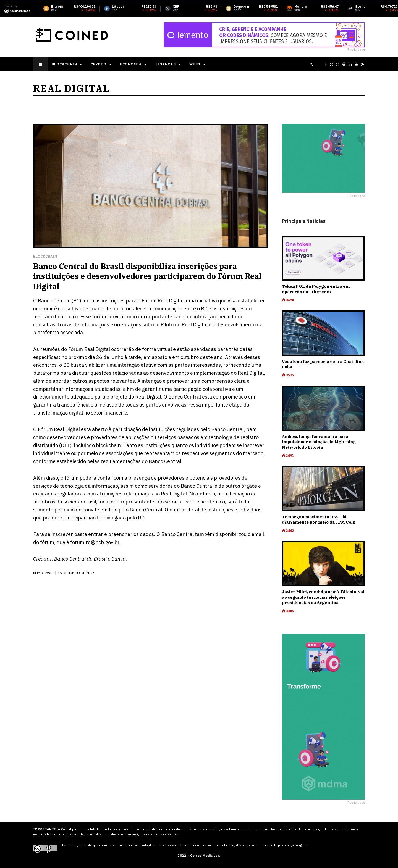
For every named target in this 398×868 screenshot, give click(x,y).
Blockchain (64, 64)
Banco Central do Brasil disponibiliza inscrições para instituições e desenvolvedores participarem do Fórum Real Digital (147, 276)
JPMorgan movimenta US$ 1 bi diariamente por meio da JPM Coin (319, 520)
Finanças (166, 64)
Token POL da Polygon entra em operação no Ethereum (316, 289)
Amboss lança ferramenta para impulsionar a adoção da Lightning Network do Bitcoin (319, 442)
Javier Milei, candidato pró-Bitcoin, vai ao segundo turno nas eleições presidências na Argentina (323, 597)
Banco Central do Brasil (80, 559)
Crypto (99, 64)
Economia (131, 64)
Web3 (195, 64)
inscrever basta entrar (77, 534)
